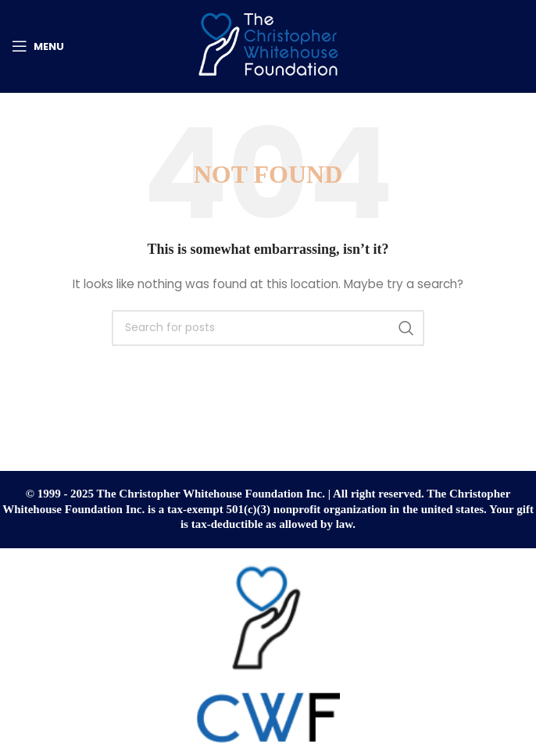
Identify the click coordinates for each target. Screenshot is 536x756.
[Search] (268, 328)
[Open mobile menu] (38, 46)
